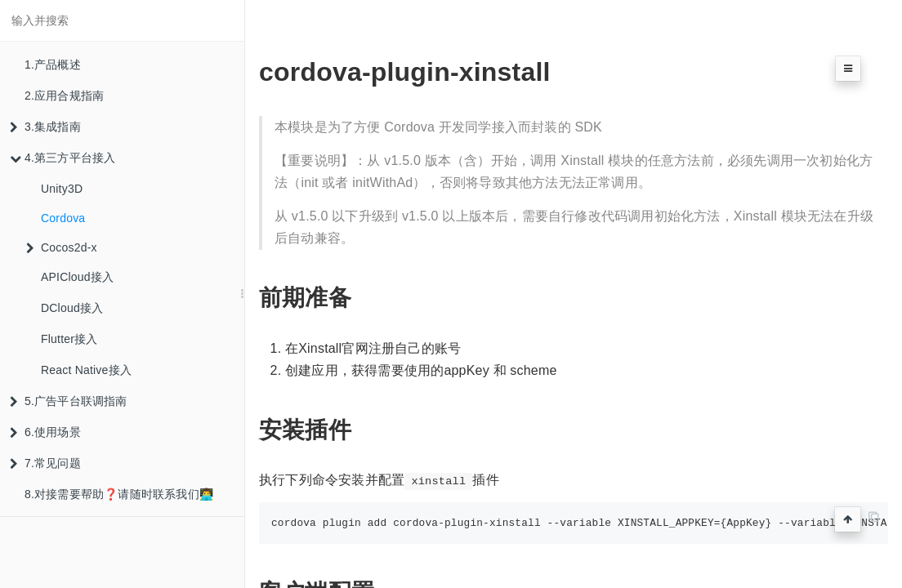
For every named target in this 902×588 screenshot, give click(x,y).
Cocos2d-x (62, 247)
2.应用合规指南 (64, 96)
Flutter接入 (69, 339)
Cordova (63, 218)
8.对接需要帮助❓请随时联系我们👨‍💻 (119, 494)
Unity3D (62, 189)
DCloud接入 (72, 308)
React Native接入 (86, 370)
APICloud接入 (77, 277)
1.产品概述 (53, 65)
